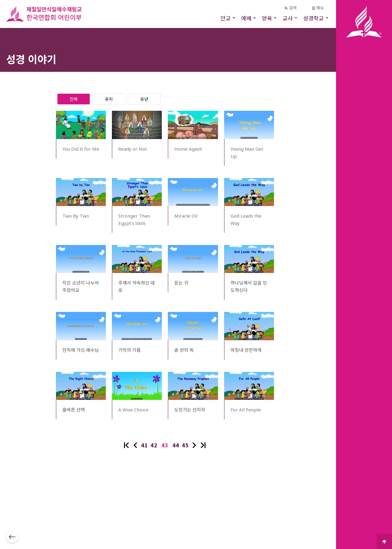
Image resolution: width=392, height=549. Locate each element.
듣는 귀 (181, 283)
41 (144, 445)
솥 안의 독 (184, 350)
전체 (74, 99)
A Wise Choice (133, 410)
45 (185, 445)
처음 (127, 445)
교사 (288, 18)
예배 (246, 18)
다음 (194, 445)
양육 (267, 18)
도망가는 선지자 (190, 410)
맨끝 (203, 445)
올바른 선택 (74, 410)
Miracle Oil (186, 216)
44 (176, 445)
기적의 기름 (130, 350)
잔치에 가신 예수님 (81, 350)
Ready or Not (133, 149)
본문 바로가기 (0, 0)
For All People (246, 410)
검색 (291, 8)
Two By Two (76, 216)
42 (154, 445)
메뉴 (318, 8)
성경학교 (314, 18)
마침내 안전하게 (246, 350)
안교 (226, 18)
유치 (109, 99)
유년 (144, 99)
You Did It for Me (81, 149)
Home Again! (188, 149)
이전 (135, 445)
